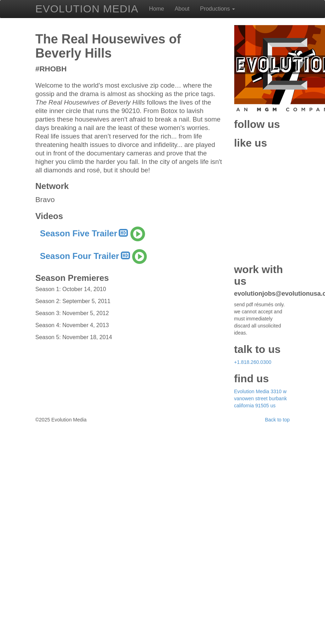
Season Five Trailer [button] (92, 459)
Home (157, 9)
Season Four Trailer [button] (93, 481)
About (182, 9)
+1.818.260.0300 (253, 586)
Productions (217, 9)
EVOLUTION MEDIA (87, 7)
